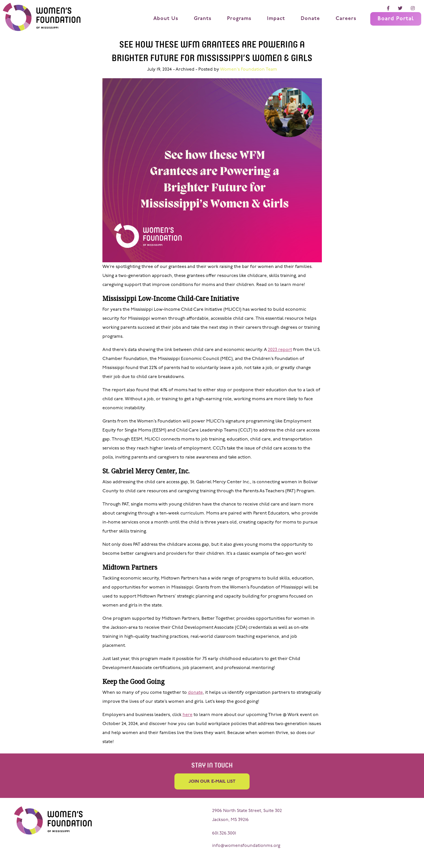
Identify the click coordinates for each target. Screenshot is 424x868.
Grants (203, 19)
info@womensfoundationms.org (246, 845)
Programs (239, 19)
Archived (185, 70)
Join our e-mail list (212, 781)
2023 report (280, 350)
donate (195, 693)
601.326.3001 (224, 833)
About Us (166, 19)
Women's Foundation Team (249, 70)
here (188, 715)
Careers (346, 19)
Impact (276, 19)
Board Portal (396, 19)
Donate (310, 19)
